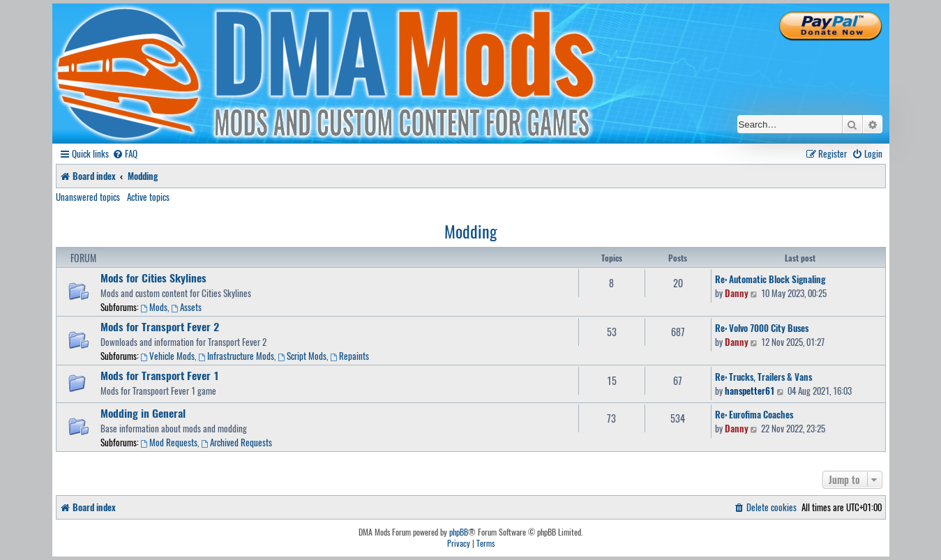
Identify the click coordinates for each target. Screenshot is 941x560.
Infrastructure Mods (236, 356)
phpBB (459, 532)
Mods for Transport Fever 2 (160, 326)
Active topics (148, 197)
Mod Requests (170, 442)
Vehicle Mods (168, 356)
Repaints (349, 356)
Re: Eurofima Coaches (754, 414)
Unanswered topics (88, 197)
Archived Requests (236, 442)
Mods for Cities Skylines (153, 278)
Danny (737, 293)
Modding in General (143, 413)
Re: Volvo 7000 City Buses (762, 328)
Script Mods (302, 356)
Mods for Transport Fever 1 (160, 375)
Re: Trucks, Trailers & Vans (763, 377)
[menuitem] (125, 154)
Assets (186, 307)
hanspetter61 (750, 391)
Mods (155, 307)
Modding (471, 231)
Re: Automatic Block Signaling (770, 279)
